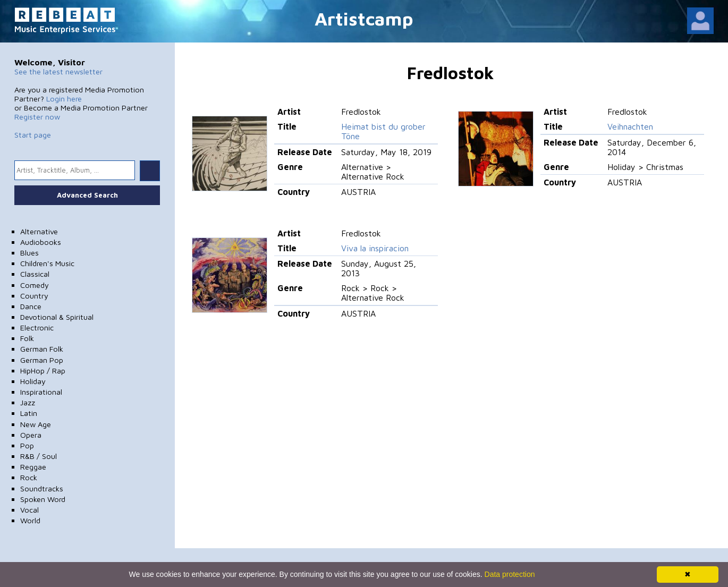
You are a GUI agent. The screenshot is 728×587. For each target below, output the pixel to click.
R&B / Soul (39, 456)
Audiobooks (41, 242)
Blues (29, 253)
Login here (64, 99)
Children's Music (47, 263)
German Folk (42, 349)
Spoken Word (43, 499)
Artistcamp (364, 18)
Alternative (39, 231)
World (30, 520)
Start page (33, 135)
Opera (31, 435)
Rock (29, 477)
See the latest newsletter (58, 71)
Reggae (33, 467)
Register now (37, 117)
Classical (35, 274)
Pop (27, 445)
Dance (31, 306)
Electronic (37, 327)
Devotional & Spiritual (57, 317)
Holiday (33, 381)
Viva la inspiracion (375, 248)
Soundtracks (42, 488)
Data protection (510, 574)
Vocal (29, 510)
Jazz (28, 402)
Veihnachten (630, 126)
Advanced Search (87, 195)
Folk (27, 338)
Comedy (35, 285)
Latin (29, 413)
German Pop (42, 360)
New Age (36, 424)
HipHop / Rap (43, 371)
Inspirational (41, 392)
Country (34, 296)
